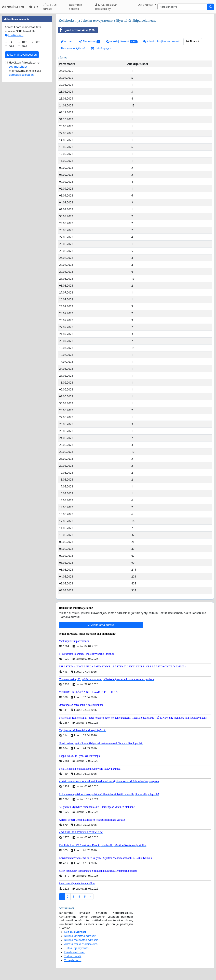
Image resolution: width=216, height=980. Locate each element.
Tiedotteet (90, 41)
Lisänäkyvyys (101, 48)
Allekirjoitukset (122, 41)
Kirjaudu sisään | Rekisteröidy (107, 7)
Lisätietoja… (14, 137)
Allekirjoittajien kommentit (162, 41)
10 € (24, 143)
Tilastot (193, 41)
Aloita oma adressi (101, 625)
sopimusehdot (18, 168)
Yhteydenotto (73, 960)
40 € (11, 148)
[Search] (182, 7)
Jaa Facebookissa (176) (77, 30)
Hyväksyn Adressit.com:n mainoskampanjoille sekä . (25, 170)
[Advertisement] (27, 64)
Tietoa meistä (73, 956)
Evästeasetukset (75, 952)
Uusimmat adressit (76, 7)
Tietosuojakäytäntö (73, 48)
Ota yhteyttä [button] (146, 5)
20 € (37, 143)
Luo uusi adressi (50, 7)
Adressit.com (13, 7)
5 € (11, 143)
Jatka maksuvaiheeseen (22, 156)
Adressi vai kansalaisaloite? (81, 944)
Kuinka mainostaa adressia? (82, 940)
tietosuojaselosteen (21, 176)
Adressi (67, 41)
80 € (24, 148)
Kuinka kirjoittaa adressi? (80, 936)
